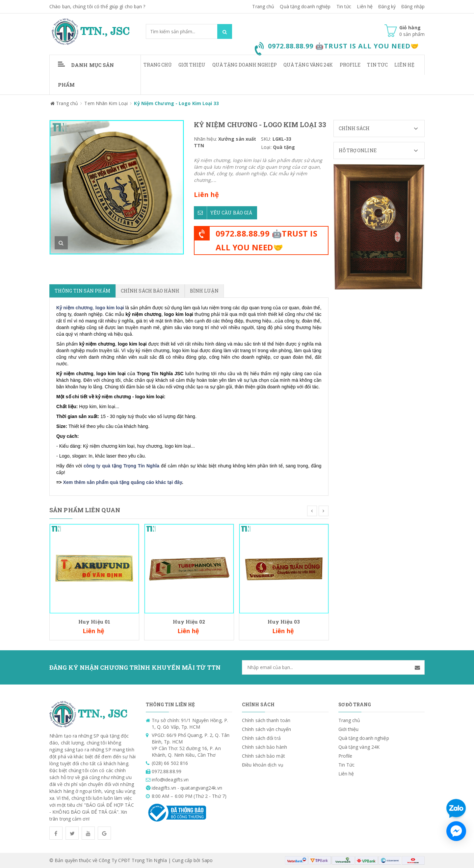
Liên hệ (404, 65)
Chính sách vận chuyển (266, 729)
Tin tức (344, 6)
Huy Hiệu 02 (189, 622)
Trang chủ (158, 65)
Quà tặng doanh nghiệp (305, 6)
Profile (350, 65)
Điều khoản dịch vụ (263, 765)
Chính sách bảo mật (263, 756)
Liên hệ (365, 6)
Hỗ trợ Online (382, 151)
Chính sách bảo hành (264, 747)
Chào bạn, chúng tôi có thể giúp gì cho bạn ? (97, 6)
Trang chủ (263, 6)
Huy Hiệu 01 (94, 622)
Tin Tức (377, 65)
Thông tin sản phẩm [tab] (82, 291)
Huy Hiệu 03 (284, 622)
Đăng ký (387, 6)
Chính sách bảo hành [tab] (150, 291)
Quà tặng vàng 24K (308, 65)
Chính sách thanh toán (266, 720)
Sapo (207, 860)
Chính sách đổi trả (261, 738)
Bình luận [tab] (204, 291)
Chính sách (382, 128)
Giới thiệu (192, 65)
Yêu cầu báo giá (223, 213)
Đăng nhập (413, 6)
